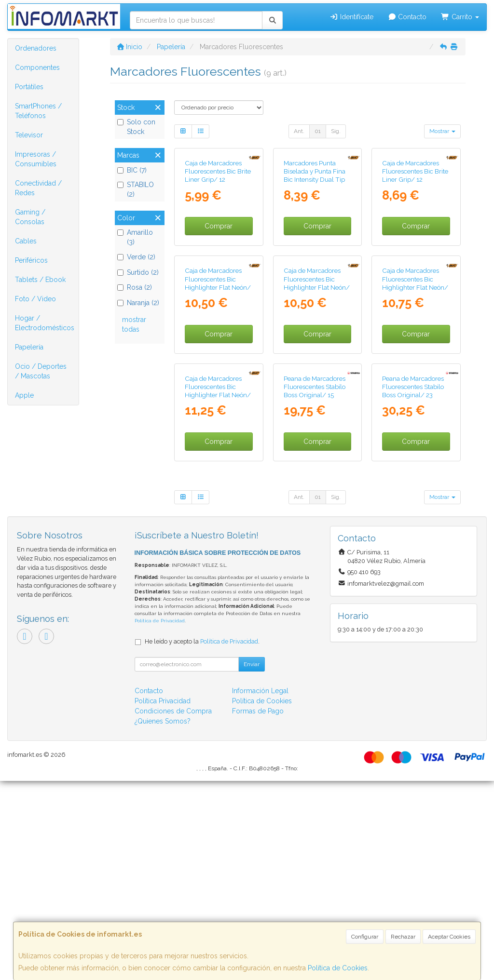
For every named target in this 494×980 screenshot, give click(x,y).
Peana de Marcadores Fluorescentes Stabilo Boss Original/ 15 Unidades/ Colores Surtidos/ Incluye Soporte (315, 598)
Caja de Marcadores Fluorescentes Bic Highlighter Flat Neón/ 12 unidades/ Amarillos (416, 416)
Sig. (336, 131)
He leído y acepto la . (202, 840)
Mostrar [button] (442, 131)
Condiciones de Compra (173, 910)
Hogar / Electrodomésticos (45, 323)
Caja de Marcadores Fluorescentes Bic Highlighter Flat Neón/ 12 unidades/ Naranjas (218, 416)
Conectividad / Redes (38, 188)
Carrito (460, 17)
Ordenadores (36, 48)
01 (318, 131)
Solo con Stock (136, 127)
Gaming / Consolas (30, 217)
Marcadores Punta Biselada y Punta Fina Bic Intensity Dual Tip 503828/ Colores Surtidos (315, 246)
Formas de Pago (258, 910)
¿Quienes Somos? (163, 920)
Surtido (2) (138, 272)
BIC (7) (132, 170)
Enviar (252, 863)
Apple (24, 395)
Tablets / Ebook (40, 280)
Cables (26, 241)
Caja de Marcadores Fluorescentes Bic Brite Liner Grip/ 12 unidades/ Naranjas (218, 242)
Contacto (407, 17)
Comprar (219, 293)
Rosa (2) (135, 287)
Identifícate (351, 17)
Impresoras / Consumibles (36, 159)
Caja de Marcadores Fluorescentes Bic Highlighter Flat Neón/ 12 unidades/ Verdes (218, 590)
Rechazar (403, 937)
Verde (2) (136, 257)
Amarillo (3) (135, 237)
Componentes (37, 67)
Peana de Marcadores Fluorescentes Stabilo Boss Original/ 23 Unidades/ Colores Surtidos (413, 594)
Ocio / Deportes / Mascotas (41, 371)
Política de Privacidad (160, 820)
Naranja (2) (138, 303)
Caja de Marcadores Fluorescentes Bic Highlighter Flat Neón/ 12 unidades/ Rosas (317, 416)
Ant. (299, 131)
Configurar (365, 937)
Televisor (29, 135)
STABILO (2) (136, 189)
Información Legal (260, 890)
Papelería (29, 347)
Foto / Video (35, 299)
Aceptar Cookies (449, 937)
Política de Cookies (338, 968)
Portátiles (29, 87)
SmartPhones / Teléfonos (38, 111)
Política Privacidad (163, 900)
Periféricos (31, 260)
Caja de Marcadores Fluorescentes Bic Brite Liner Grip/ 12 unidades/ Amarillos (415, 242)
